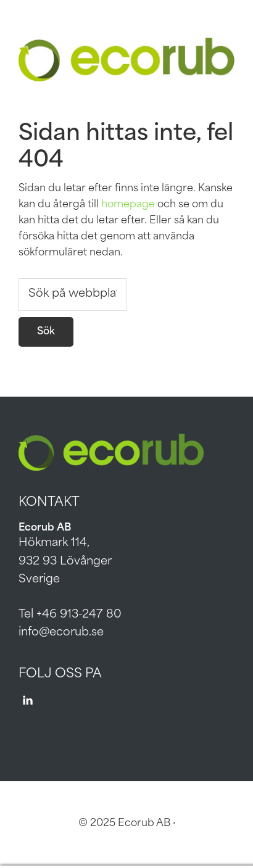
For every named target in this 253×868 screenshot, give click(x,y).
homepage (128, 205)
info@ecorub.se (61, 633)
